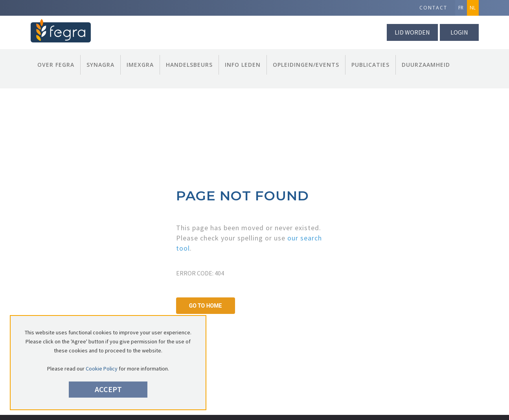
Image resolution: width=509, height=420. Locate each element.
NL (473, 8)
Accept (108, 389)
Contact (433, 8)
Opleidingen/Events (306, 65)
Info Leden (243, 65)
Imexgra (140, 65)
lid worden (412, 32)
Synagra (100, 65)
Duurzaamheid (426, 65)
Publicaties (370, 65)
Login (459, 32)
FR (461, 8)
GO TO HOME (206, 306)
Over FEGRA (56, 65)
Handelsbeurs (189, 65)
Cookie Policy (102, 369)
